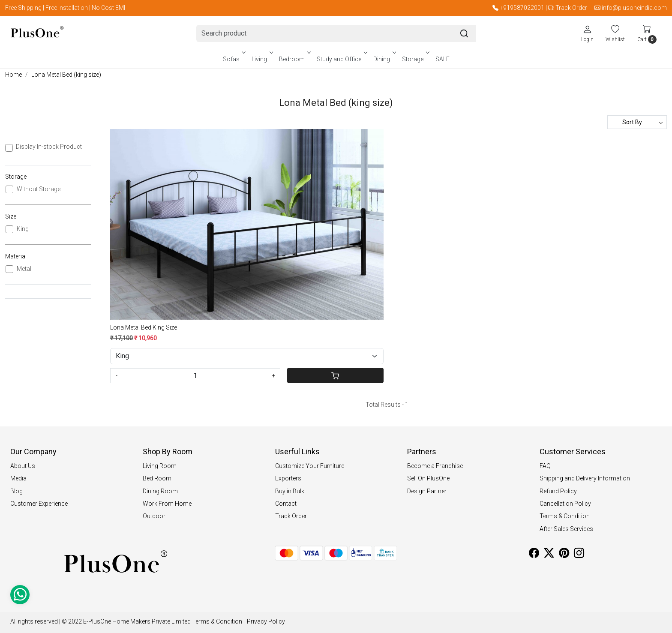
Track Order (571, 8)
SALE (442, 59)
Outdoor (154, 516)
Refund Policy (558, 491)
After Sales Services (566, 529)
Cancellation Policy (565, 504)
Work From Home (167, 504)
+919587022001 (522, 8)
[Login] (587, 33)
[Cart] (335, 375)
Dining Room (160, 491)
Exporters (288, 478)
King (23, 229)
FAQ (545, 466)
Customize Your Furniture (310, 466)
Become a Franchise (435, 466)
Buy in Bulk (290, 491)
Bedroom (294, 59)
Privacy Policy (266, 621)
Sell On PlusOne (428, 478)
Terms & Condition (565, 516)
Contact (286, 504)
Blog (16, 491)
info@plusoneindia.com (634, 8)
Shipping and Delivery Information (585, 478)
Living (262, 59)
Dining (384, 59)
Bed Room (157, 478)
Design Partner (427, 491)
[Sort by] (637, 122)
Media (18, 478)
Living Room (160, 466)
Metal (24, 269)
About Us (23, 466)
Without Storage (39, 189)
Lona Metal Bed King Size (144, 327)
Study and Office (341, 59)
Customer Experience (39, 504)
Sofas (234, 59)
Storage (415, 59)
